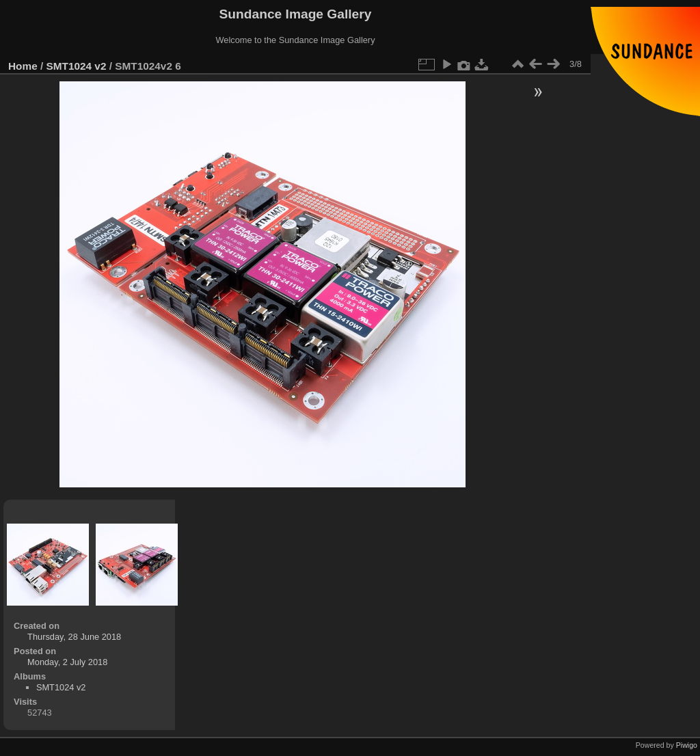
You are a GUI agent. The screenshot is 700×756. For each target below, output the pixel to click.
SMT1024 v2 (77, 66)
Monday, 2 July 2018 (67, 662)
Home (23, 66)
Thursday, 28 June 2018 (74, 637)
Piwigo (687, 745)
